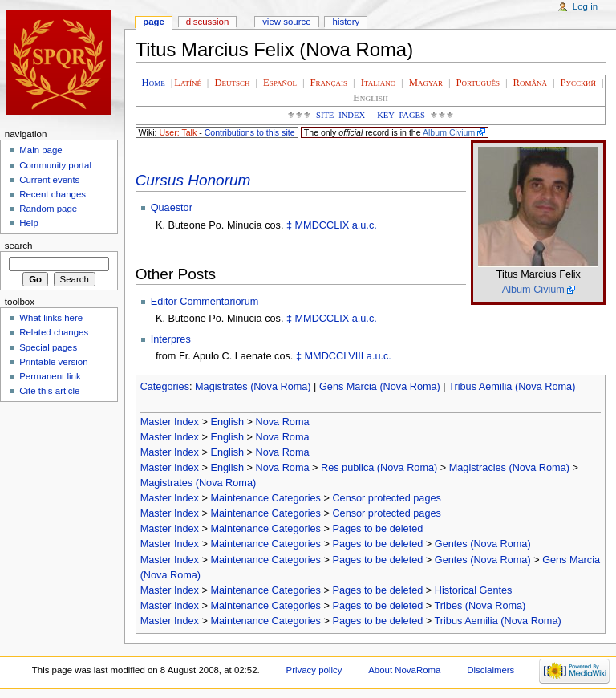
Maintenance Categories (265, 498)
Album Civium (449, 132)
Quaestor (172, 208)
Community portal (55, 165)
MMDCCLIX (322, 225)
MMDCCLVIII (334, 356)
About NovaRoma (404, 670)
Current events (49, 180)
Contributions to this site (250, 132)
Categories (165, 387)
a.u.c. (365, 225)
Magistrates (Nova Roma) (253, 387)
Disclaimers (490, 670)
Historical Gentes (474, 590)
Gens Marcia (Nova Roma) (380, 387)
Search (19, 246)
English (227, 422)
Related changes (54, 332)
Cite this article (49, 391)
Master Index (170, 422)
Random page (48, 209)
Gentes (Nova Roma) (483, 544)
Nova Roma (283, 422)
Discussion (207, 22)
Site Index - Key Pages (371, 115)
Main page (41, 150)
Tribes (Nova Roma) (480, 606)
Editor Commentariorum (205, 302)
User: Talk (178, 132)
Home (154, 83)
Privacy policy (314, 670)
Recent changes (53, 194)
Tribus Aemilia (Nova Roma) (512, 387)
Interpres (171, 339)
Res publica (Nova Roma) (379, 468)
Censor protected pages (386, 498)
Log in (585, 6)
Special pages (48, 347)
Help (29, 223)
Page (154, 22)
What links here (51, 318)
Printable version (53, 362)
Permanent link (50, 376)
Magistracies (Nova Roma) (509, 468)
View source (286, 22)
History (346, 22)
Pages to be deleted (377, 529)
